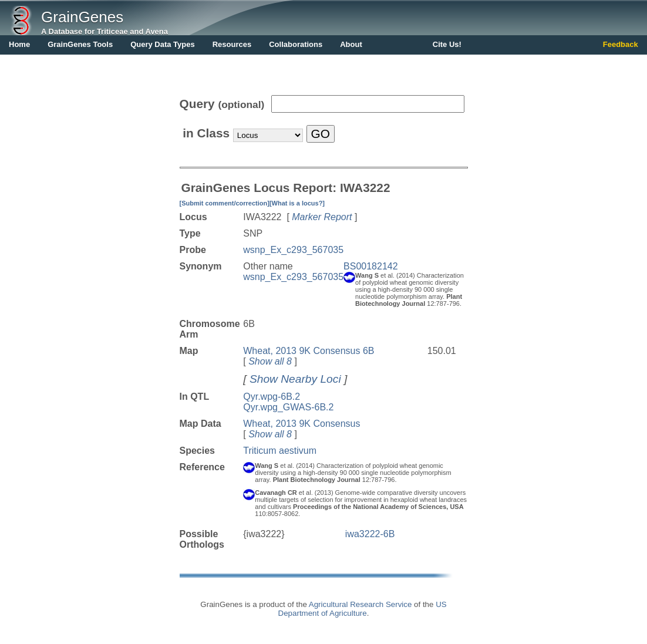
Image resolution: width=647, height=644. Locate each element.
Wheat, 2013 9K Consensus (301, 424)
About (351, 44)
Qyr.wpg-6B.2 (272, 397)
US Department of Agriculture (363, 609)
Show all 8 (270, 361)
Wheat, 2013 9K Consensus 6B (309, 351)
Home (19, 44)
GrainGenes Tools (80, 44)
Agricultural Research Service (360, 604)
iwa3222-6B (370, 534)
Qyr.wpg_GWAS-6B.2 (288, 407)
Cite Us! (447, 44)
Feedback (621, 44)
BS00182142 (371, 266)
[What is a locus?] (297, 203)
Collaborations (296, 44)
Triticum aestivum (280, 451)
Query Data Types (163, 44)
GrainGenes (82, 17)
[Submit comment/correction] (225, 203)
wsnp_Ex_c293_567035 (293, 250)
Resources (232, 44)
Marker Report (322, 217)
